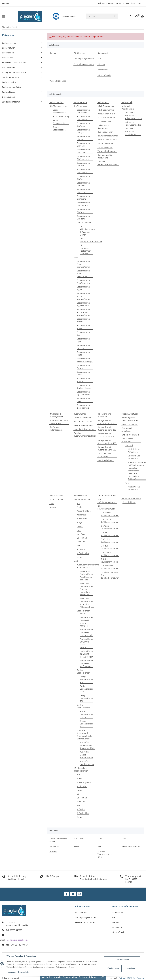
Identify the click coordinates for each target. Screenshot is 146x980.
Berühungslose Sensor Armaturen (130, 419)
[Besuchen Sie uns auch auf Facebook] (66, 894)
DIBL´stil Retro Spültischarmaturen (110, 567)
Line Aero (81, 534)
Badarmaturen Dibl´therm (83, 197)
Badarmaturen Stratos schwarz (84, 387)
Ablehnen (131, 968)
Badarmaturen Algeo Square (83, 304)
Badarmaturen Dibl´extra (83, 125)
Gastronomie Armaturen (127, 430)
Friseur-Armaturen (130, 424)
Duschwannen (9, 67)
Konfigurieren (113, 968)
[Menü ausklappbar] (4, 16)
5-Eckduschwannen (82, 418)
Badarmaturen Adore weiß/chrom (83, 274)
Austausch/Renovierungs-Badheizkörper (88, 566)
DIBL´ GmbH (79, 839)
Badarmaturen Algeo (83, 288)
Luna (52, 503)
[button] (135, 16)
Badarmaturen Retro (83, 373)
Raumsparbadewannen (108, 136)
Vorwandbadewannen (107, 151)
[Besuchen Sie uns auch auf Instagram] (80, 894)
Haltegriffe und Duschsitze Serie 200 (107, 428)
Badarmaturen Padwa (83, 367)
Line (79, 530)
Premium (81, 542)
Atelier (80, 507)
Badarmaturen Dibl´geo (83, 131)
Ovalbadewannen (105, 132)
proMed (53, 851)
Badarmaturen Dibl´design (83, 118)
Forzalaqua (54, 846)
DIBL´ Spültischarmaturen (106, 507)
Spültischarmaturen (11, 102)
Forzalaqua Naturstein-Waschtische (130, 131)
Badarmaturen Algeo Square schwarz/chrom (84, 312)
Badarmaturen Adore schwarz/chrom (84, 264)
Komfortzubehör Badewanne (105, 156)
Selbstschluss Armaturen (134, 457)
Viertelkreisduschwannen (85, 429)
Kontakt (6, 3)
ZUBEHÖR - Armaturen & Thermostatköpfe (88, 745)
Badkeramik (7, 58)
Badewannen (8, 53)
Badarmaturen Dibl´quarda (83, 171)
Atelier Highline (84, 511)
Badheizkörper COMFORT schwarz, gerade (86, 643)
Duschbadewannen (106, 118)
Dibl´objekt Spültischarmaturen (110, 541)
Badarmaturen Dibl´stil (83, 178)
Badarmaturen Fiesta (83, 353)
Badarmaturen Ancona (83, 320)
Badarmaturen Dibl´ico (83, 138)
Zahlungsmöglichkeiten (86, 917)
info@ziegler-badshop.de (17, 940)
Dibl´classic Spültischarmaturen (110, 514)
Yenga (80, 557)
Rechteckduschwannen (84, 422)
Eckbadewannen (105, 121)
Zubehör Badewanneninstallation (108, 163)
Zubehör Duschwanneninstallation (85, 434)
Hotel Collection (57, 499)
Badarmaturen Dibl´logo (83, 144)
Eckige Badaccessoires (60, 111)
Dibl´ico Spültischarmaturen (110, 534)
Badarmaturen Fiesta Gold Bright (85, 360)
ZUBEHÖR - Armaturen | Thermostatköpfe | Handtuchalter (84, 735)
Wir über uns (81, 913)
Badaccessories (9, 82)
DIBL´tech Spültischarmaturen (110, 560)
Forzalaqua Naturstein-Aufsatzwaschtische (134, 115)
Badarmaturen (9, 48)
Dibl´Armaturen (81, 106)
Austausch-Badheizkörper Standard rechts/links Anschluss (86, 589)
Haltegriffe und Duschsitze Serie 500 (107, 448)
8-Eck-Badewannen (106, 110)
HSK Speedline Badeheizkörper (81, 769)
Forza (124, 839)
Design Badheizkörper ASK (86, 679)
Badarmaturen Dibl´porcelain (83, 158)
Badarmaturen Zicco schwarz (83, 406)
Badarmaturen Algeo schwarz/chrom (84, 296)
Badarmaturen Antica (83, 327)
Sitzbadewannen (105, 147)
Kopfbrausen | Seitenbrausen (56, 428)
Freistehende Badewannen (103, 127)
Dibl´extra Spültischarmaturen (110, 527)
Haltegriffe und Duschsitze (14, 72)
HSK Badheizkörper (82, 499)
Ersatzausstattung (61, 116)
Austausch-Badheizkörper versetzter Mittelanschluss (87, 603)
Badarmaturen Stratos (83, 380)
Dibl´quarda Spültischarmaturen (110, 554)
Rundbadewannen (106, 143)
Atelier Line (82, 519)
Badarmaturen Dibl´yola (83, 211)
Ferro (76, 257)
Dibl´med (129, 445)
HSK (99, 846)
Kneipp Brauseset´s (130, 435)
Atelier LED (82, 515)
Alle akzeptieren (122, 960)
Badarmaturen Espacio (83, 347)
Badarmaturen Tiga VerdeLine (83, 393)
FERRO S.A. (102, 839)
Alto (79, 503)
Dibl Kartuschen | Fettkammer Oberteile (86, 249)
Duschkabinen (129, 502)
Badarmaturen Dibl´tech (83, 191)
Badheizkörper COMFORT (83, 612)
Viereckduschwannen (83, 425)
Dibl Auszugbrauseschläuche (91, 240)
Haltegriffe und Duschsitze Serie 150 (107, 422)
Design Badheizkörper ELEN (86, 689)
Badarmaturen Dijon (83, 340)
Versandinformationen (85, 922)
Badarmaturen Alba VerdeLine (83, 282)
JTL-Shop (122, 978)
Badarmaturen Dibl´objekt (83, 151)
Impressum (11, 972)
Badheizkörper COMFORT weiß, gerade (86, 663)
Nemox (53, 507)
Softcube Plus (83, 553)
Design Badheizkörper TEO (86, 698)
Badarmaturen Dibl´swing (83, 184)
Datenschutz (24, 972)
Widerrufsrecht (118, 932)
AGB (113, 917)
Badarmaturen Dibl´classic (83, 111)
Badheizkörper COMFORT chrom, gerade (86, 632)
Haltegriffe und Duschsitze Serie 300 (107, 435)
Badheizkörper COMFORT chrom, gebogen (86, 622)
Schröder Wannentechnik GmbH (104, 854)
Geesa (76, 846)
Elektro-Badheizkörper (83, 706)
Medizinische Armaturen (127, 440)
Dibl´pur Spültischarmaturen (110, 547)
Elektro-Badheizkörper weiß (86, 724)
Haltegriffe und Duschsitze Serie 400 (107, 442)
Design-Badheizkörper (83, 671)
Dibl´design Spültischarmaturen (110, 521)
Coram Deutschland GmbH (58, 840)
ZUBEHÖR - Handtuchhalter (87, 763)
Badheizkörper (9, 92)
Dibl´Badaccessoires (58, 106)
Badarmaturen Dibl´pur (83, 164)
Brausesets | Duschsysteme (15, 63)
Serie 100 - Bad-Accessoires (105, 455)
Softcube (81, 549)
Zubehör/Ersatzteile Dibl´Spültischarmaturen (110, 575)
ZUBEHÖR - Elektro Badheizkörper (86, 755)
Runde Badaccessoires (60, 128)
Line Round (82, 538)
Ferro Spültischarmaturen (106, 501)
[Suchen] (99, 16)
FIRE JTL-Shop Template (135, 978)
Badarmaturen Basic (83, 334)
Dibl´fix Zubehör (84, 223)
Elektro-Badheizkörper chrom (86, 714)
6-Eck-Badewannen (106, 106)
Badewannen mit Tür (107, 114)
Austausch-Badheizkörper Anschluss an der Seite (86, 576)
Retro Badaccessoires (60, 122)
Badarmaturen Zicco (83, 400)
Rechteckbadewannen (107, 140)
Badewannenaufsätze (131, 498)
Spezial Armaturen (10, 77)
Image (80, 522)
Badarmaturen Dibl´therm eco (83, 204)
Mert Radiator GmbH (131, 846)
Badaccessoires (9, 43)
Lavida (80, 526)
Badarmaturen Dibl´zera (83, 217)
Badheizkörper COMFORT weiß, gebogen (86, 654)
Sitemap (115, 922)
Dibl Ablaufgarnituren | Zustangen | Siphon (88, 231)
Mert (76, 561)
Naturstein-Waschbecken (128, 107)
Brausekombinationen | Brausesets (59, 422)
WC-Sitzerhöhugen (106, 460)
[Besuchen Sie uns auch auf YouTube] (73, 894)
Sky (78, 545)
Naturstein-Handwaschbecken (133, 123)
